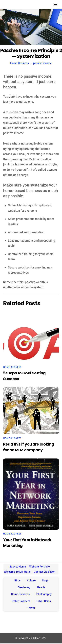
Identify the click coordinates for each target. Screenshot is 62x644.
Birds (17, 581)
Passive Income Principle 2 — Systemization (31, 53)
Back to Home (18, 567)
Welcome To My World (17, 572)
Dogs (45, 581)
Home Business (20, 63)
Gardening (24, 587)
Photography (44, 594)
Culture (31, 581)
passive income (42, 63)
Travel (31, 608)
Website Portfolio (40, 567)
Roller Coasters (21, 601)
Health (41, 587)
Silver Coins (44, 601)
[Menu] (56, 4)
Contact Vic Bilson (45, 572)
